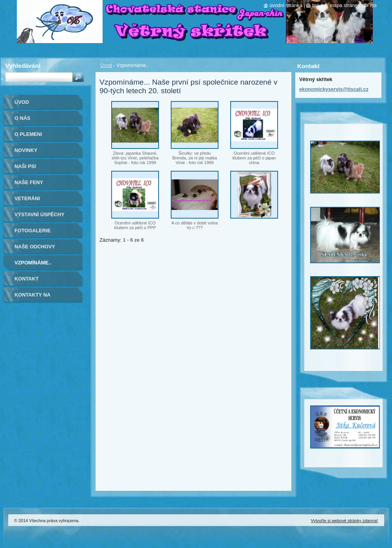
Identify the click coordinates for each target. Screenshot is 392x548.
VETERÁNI (27, 198)
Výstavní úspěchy (40, 214)
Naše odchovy (35, 247)
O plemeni (28, 134)
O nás (23, 118)
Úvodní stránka (286, 5)
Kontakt (27, 279)
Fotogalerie (33, 231)
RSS (373, 5)
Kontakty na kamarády (33, 298)
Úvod (106, 65)
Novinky (26, 150)
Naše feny (29, 182)
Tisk (316, 5)
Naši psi (25, 166)
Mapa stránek (345, 5)
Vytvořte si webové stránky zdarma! (344, 521)
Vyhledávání (23, 66)
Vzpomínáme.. (33, 263)
